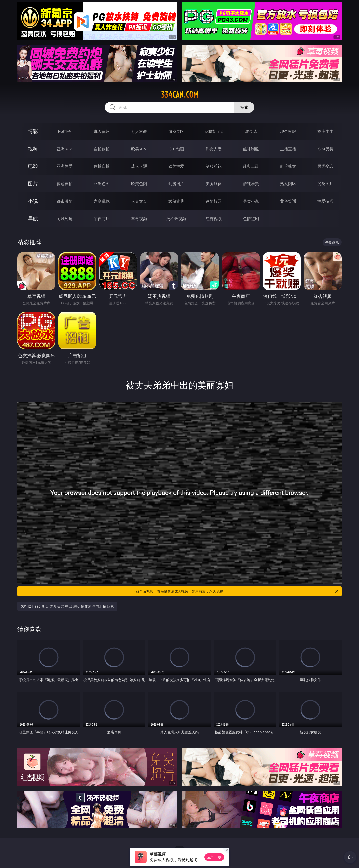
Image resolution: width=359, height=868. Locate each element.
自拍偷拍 (102, 149)
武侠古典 (176, 201)
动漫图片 (176, 184)
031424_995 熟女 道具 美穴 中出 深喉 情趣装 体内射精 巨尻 (67, 606)
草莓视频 (139, 219)
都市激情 (65, 201)
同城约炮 (65, 219)
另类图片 (325, 184)
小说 (33, 201)
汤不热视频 (176, 219)
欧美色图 (139, 184)
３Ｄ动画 (176, 149)
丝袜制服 (251, 149)
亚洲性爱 (65, 166)
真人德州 (102, 131)
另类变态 (325, 166)
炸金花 (251, 131)
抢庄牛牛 (325, 131)
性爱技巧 (325, 201)
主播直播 (288, 149)
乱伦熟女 (288, 166)
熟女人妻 (214, 149)
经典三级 (251, 166)
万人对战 (139, 131)
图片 (33, 184)
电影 (33, 166)
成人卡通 (139, 166)
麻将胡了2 (214, 131)
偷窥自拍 (65, 184)
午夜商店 (102, 219)
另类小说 (251, 201)
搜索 (244, 107)
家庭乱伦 (102, 201)
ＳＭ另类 (325, 149)
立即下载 (214, 857)
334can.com (179, 95)
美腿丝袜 (214, 184)
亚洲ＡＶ (65, 149)
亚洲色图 (102, 184)
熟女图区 (288, 184)
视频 (33, 149)
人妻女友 (139, 201)
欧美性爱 (176, 166)
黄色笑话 (288, 201)
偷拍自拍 (102, 166)
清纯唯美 (251, 184)
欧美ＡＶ (139, 149)
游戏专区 (176, 131)
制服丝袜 (214, 166)
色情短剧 (251, 219)
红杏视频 (214, 219)
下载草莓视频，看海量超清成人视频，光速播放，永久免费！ (236, 591)
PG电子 (64, 131)
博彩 (33, 131)
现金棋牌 (288, 131)
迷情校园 (214, 201)
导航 (33, 218)
